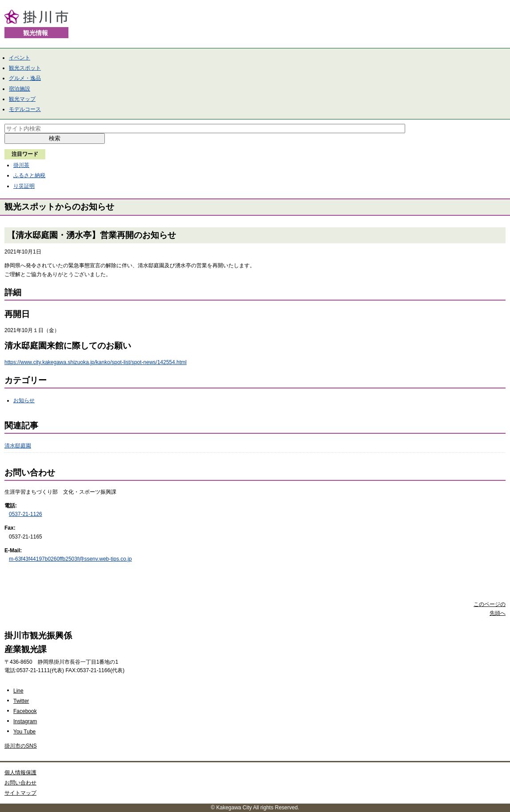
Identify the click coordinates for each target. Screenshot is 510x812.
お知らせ (24, 400)
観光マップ (22, 99)
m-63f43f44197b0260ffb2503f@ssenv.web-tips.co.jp (70, 559)
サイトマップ (20, 793)
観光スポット (25, 68)
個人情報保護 (20, 772)
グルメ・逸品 (25, 78)
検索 (55, 138)
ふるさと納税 (29, 175)
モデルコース (25, 109)
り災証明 (24, 186)
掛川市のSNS (21, 746)
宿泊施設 (20, 89)
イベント (20, 58)
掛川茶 (21, 165)
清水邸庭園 (18, 446)
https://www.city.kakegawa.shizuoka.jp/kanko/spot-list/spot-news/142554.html (96, 362)
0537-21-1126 (26, 514)
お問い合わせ (20, 783)
